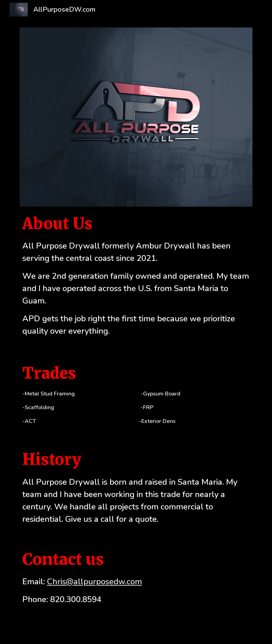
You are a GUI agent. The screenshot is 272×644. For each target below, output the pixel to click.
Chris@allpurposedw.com (94, 582)
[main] (136, 274)
